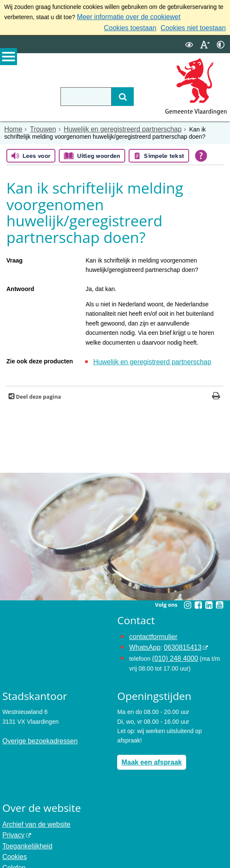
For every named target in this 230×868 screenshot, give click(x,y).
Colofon (12, 851)
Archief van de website (32, 814)
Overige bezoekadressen (35, 732)
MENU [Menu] (9, 60)
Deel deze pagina (38, 392)
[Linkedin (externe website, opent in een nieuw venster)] (209, 600)
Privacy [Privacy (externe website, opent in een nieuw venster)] (12, 823)
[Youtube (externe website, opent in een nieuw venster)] (219, 600)
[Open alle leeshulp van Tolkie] (201, 152)
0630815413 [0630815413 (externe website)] (177, 641)
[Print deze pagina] (216, 392)
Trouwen (39, 126)
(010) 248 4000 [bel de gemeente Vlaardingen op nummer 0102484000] (172, 651)
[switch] (189, 42)
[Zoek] (110, 94)
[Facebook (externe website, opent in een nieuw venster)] (198, 600)
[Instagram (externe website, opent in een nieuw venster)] (187, 600)
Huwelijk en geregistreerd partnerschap (109, 126)
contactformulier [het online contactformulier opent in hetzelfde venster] (150, 631)
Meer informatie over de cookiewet (122, 16)
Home (12, 126)
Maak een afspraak (148, 752)
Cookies (13, 842)
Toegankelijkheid (24, 832)
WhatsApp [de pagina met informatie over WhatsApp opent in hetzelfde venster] (143, 641)
